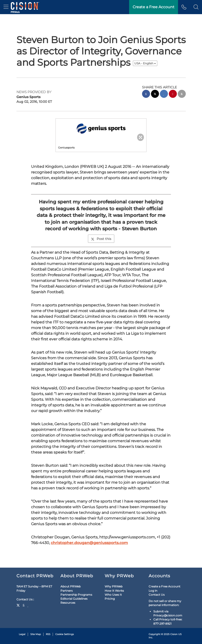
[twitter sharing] (155, 94)
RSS (48, 634)
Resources (68, 603)
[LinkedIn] (28, 605)
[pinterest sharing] (173, 94)
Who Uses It (113, 595)
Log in (153, 591)
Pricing (110, 599)
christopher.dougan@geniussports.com (89, 543)
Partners (67, 591)
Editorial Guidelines (74, 599)
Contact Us (25, 599)
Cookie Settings (65, 634)
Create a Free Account (164, 586)
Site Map (36, 634)
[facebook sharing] (146, 94)
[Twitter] (19, 605)
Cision (174, 634)
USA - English (145, 63)
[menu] (6, 7)
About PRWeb (71, 586)
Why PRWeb (114, 586)
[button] (196, 7)
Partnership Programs (76, 595)
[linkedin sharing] (164, 94)
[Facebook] (24, 605)
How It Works (114, 591)
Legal (22, 634)
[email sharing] (182, 94)
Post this (101, 239)
